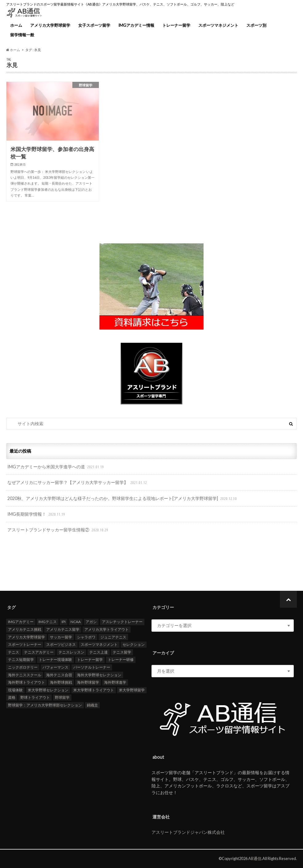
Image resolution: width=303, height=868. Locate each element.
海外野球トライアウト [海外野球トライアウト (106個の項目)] (26, 683)
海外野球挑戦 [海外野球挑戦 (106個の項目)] (61, 683)
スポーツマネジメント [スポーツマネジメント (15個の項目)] (99, 645)
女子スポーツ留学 (94, 25)
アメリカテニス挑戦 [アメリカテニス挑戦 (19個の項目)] (25, 630)
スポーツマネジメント (218, 25)
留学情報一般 (22, 35)
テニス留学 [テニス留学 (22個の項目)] (122, 652)
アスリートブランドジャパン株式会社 (188, 832)
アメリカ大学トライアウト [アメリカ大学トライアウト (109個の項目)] (107, 630)
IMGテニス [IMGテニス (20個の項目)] (48, 622)
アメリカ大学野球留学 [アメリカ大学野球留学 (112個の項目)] (26, 637)
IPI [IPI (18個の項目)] (64, 622)
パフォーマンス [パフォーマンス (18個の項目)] (55, 668)
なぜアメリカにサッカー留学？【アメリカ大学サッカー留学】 (78, 483)
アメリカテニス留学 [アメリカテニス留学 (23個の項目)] (63, 630)
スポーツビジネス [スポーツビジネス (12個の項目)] (61, 645)
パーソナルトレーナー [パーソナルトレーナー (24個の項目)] (92, 668)
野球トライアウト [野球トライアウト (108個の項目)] (35, 698)
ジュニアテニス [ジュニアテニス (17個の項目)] (113, 637)
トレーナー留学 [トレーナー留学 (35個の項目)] (90, 660)
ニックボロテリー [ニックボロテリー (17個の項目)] (23, 668)
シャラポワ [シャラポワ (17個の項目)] (86, 637)
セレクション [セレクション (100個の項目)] (134, 645)
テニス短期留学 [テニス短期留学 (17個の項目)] (21, 660)
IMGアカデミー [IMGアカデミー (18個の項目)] (21, 622)
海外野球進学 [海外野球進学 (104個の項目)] (115, 683)
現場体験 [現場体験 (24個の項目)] (15, 690)
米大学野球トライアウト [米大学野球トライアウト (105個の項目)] (94, 690)
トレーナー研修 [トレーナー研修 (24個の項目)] (121, 660)
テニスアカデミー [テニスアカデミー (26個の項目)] (39, 652)
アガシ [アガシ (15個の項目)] (91, 622)
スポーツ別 (256, 25)
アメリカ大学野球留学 (50, 25)
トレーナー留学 (176, 25)
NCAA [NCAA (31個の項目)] (76, 622)
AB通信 (255, 858)
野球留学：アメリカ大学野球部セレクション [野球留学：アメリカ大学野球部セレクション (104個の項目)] (45, 705)
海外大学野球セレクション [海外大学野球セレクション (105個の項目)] (99, 675)
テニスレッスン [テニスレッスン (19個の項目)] (71, 652)
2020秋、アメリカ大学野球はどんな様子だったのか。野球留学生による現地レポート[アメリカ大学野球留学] (123, 499)
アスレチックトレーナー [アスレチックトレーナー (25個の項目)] (122, 622)
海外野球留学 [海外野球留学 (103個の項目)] (88, 683)
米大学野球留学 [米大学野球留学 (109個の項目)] (132, 690)
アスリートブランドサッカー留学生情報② (58, 530)
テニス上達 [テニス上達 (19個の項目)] (99, 652)
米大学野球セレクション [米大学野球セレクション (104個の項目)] (48, 690)
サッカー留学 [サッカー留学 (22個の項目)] (61, 637)
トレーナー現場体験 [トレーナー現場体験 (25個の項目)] (55, 660)
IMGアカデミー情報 (136, 25)
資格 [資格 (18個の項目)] (12, 698)
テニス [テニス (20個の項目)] (14, 652)
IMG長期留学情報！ (37, 514)
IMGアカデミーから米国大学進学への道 (56, 467)
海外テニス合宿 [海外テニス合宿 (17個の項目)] (59, 675)
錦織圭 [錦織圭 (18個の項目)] (92, 705)
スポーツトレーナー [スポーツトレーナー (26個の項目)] (25, 645)
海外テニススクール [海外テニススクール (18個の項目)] (25, 675)
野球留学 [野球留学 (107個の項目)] (62, 698)
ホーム (16, 25)
